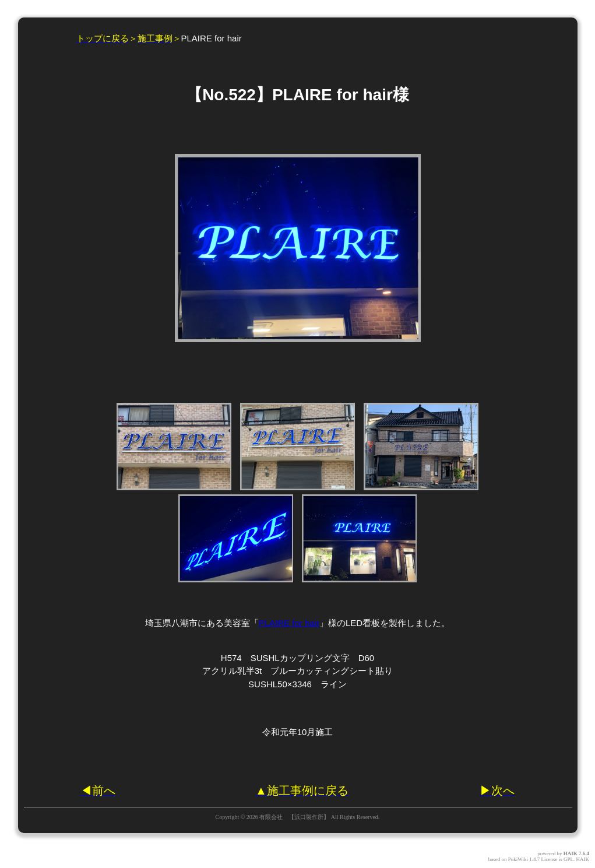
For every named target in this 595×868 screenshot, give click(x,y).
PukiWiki (518, 859)
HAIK (571, 853)
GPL (568, 859)
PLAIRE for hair (289, 623)
